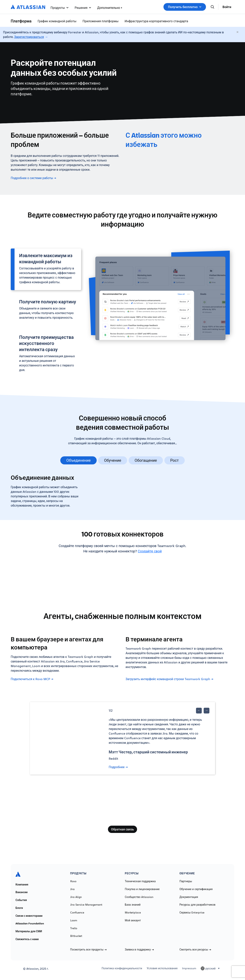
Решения (83, 8)
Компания (22, 885)
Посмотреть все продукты (88, 950)
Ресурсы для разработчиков (198, 905)
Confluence (77, 913)
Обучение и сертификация (196, 889)
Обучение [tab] (113, 460)
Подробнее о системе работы (33, 178)
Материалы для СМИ (29, 931)
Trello (74, 928)
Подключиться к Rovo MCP (32, 679)
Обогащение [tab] (146, 460)
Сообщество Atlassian (139, 897)
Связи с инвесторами (29, 916)
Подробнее (118, 767)
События (21, 900)
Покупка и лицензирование (142, 889)
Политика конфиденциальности (122, 968)
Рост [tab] (175, 460)
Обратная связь (122, 829)
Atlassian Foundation (30, 923)
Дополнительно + (110, 8)
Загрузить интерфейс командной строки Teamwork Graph (169, 679)
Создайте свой (150, 551)
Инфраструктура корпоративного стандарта (156, 21)
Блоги (19, 908)
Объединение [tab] (78, 460)
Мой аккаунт (133, 920)
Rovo (73, 881)
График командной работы (57, 21)
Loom (74, 920)
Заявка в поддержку (139, 950)
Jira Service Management (86, 905)
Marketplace (133, 913)
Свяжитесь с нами (27, 939)
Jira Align (76, 897)
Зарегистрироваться (29, 37)
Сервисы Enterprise (192, 913)
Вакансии (22, 892)
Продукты (60, 8)
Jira (72, 889)
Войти (227, 7)
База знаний (133, 905)
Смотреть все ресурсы (195, 950)
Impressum (189, 968)
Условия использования (162, 968)
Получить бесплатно (185, 7)
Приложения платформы (100, 21)
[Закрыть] (238, 32)
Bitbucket (76, 936)
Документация (189, 897)
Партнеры (186, 881)
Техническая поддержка (140, 881)
